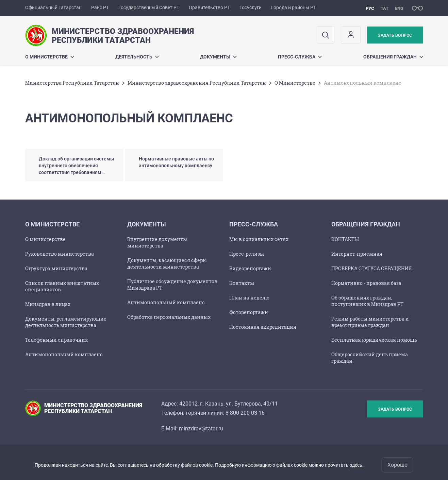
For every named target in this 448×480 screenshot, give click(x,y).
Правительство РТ (209, 7)
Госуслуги (251, 7)
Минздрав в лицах (48, 304)
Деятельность (137, 57)
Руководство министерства (60, 254)
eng (399, 8)
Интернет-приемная (357, 254)
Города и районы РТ (294, 7)
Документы (218, 57)
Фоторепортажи (249, 312)
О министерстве (45, 239)
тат (385, 8)
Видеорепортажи (250, 268)
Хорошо (397, 465)
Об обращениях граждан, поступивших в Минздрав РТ (367, 301)
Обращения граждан (393, 57)
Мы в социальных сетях (259, 239)
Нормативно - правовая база (366, 283)
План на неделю (249, 298)
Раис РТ (100, 7)
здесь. (357, 465)
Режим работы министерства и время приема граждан (370, 322)
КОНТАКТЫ (345, 239)
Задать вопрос (395, 35)
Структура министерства (56, 268)
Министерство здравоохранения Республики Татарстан (197, 83)
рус (370, 8)
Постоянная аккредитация (263, 327)
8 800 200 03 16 (245, 413)
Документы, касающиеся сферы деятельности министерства (167, 263)
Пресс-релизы (247, 254)
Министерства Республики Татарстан (72, 83)
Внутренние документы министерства (157, 242)
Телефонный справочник (57, 340)
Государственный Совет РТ (149, 7)
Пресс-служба (300, 57)
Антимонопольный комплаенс (64, 354)
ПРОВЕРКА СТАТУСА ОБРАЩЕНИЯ (371, 268)
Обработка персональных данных (169, 317)
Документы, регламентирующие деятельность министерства (66, 322)
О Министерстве (50, 57)
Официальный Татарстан (53, 7)
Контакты (242, 283)
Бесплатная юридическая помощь (374, 340)
